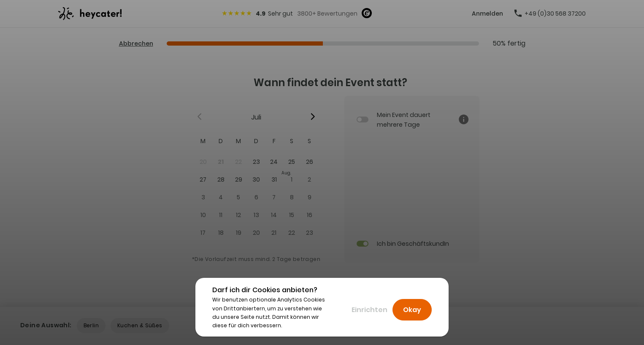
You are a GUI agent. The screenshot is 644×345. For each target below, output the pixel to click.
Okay (412, 310)
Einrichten (369, 310)
